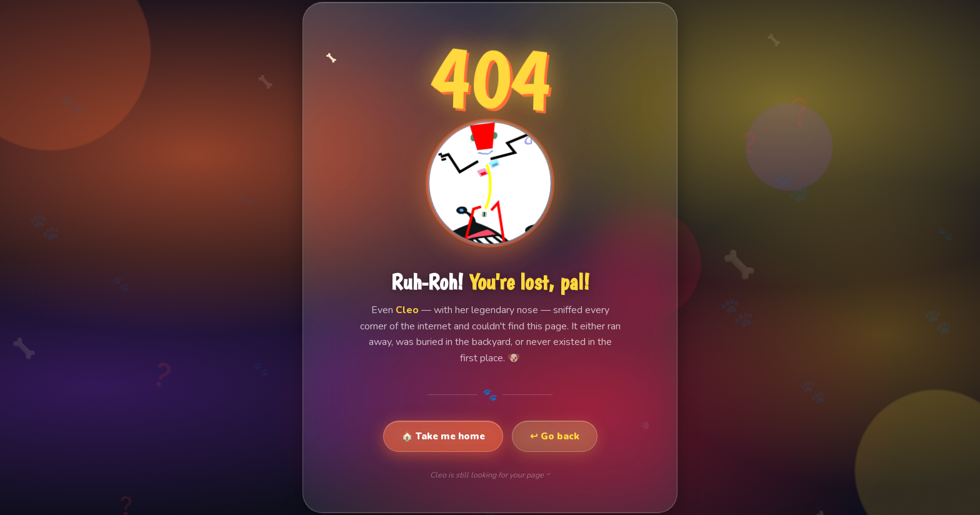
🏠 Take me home (443, 436)
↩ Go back (555, 436)
